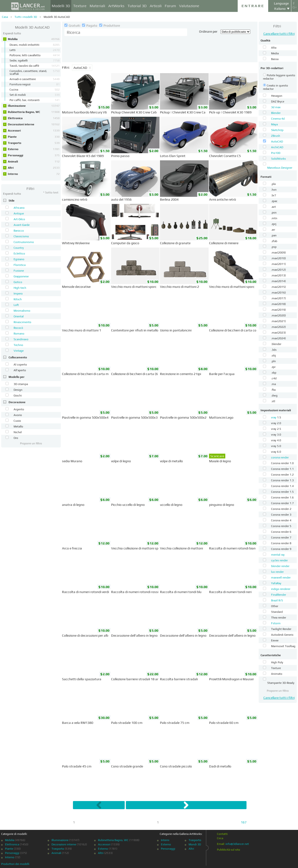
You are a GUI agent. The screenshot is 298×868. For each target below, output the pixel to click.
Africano (19, 208)
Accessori (34, 131)
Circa (220, 838)
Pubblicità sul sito (229, 850)
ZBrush (276, 136)
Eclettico (19, 254)
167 (244, 822)
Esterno (34, 149)
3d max (276, 107)
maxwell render (281, 578)
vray (274, 417)
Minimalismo (22, 311)
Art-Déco (19, 219)
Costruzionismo (24, 242)
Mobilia (34, 39)
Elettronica (34, 118)
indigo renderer (281, 589)
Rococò (18, 328)
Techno (18, 345)
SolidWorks (278, 159)
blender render (280, 566)
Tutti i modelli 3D (26, 17)
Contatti (222, 834)
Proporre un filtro (31, 443)
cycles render (279, 560)
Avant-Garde (22, 225)
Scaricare (217, 456)
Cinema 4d (278, 119)
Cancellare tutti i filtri (279, 34)
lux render (277, 572)
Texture (80, 6)
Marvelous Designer (280, 168)
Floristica (20, 265)
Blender (276, 113)
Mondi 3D (195, 844)
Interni (165, 840)
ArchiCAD (277, 147)
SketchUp (277, 130)
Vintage (19, 351)
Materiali (97, 6)
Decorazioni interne (34, 124)
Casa (5, 17)
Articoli (156, 6)
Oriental (19, 316)
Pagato (90, 25)
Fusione (19, 271)
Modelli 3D (61, 6)
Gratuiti (73, 25)
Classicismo (21, 236)
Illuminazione (34, 106)
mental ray (278, 555)
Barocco (19, 231)
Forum (170, 6)
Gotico (18, 282)
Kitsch (18, 299)
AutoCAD (277, 142)
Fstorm (276, 623)
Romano (19, 334)
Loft (16, 305)
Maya (274, 124)
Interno (34, 174)
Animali (34, 162)
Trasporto (34, 143)
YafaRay (276, 583)
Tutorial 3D (137, 6)
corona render (280, 457)
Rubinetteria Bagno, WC (34, 112)
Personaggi (34, 155)
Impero (18, 294)
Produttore (110, 25)
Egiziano (19, 259)
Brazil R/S (277, 600)
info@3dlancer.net (237, 844)
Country (19, 248)
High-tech (20, 288)
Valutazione (189, 6)
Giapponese (21, 276)
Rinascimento (22, 322)
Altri (34, 168)
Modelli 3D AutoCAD (57, 17)
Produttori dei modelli (15, 864)
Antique (19, 213)
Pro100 (276, 153)
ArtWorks (116, 6)
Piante (34, 137)
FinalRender (279, 595)
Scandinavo (21, 339)
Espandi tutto (12, 33)
